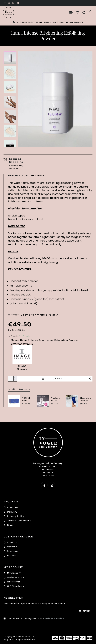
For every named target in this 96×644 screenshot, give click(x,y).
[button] (10, 146)
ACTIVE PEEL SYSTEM (26, 399)
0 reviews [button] (27, 315)
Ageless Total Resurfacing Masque (57, 399)
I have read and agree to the (34, 613)
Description (18, 176)
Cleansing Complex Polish (85, 399)
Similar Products (18, 389)
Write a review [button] (47, 315)
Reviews (38, 176)
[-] (15, 380)
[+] (15, 377)
